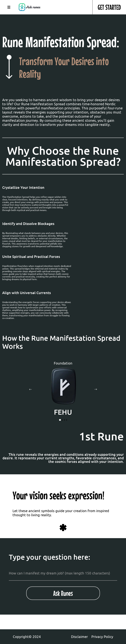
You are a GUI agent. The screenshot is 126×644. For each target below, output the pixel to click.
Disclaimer (79, 637)
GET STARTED (109, 7)
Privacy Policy (102, 637)
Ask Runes (63, 593)
